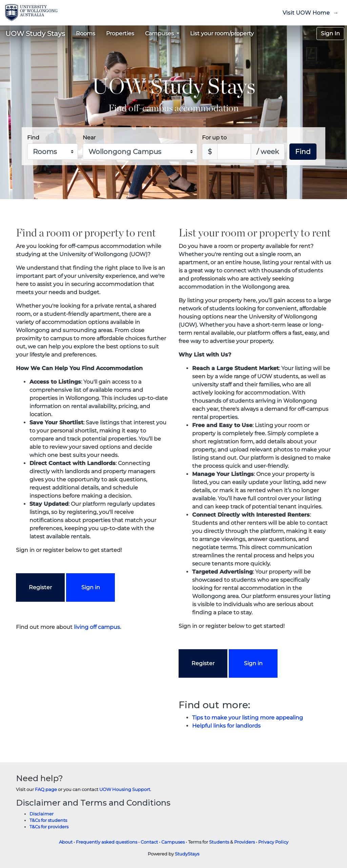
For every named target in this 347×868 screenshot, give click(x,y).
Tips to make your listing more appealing (248, 718)
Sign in (91, 587)
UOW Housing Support (125, 789)
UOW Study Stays (35, 34)
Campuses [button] (160, 33)
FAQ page (46, 789)
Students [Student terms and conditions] (219, 842)
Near (89, 138)
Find (33, 138)
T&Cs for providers (49, 827)
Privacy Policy (273, 842)
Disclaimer (42, 814)
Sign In (330, 33)
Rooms (86, 33)
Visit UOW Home (306, 13)
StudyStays (187, 854)
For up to (214, 138)
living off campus (97, 627)
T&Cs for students (48, 820)
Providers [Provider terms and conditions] (244, 842)
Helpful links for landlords (226, 726)
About (66, 842)
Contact (149, 842)
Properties (120, 33)
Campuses (173, 842)
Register (40, 587)
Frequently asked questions (107, 842)
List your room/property (222, 33)
